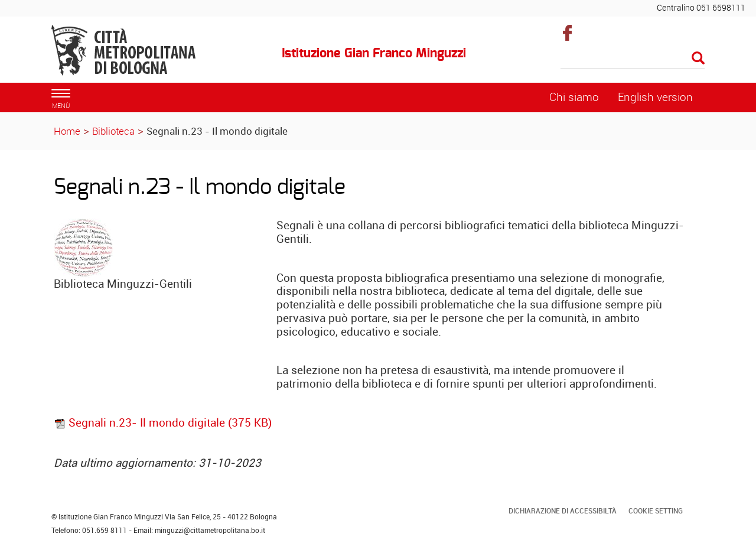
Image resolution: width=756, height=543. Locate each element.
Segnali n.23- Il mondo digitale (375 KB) (163, 422)
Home (67, 131)
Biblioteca (113, 131)
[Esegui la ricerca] (698, 59)
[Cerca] (633, 59)
